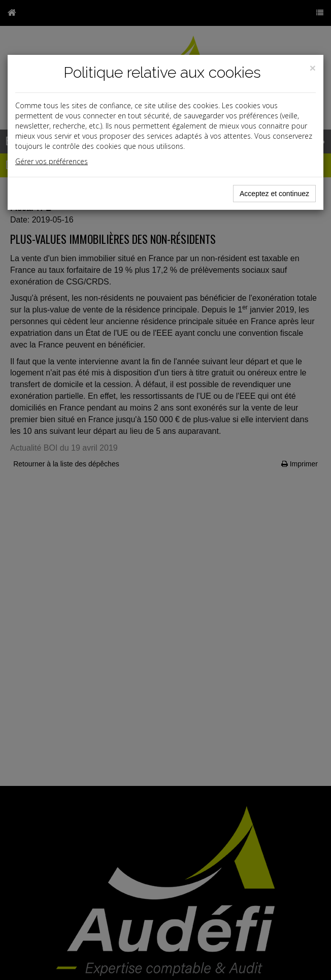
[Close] (313, 68)
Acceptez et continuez (274, 194)
